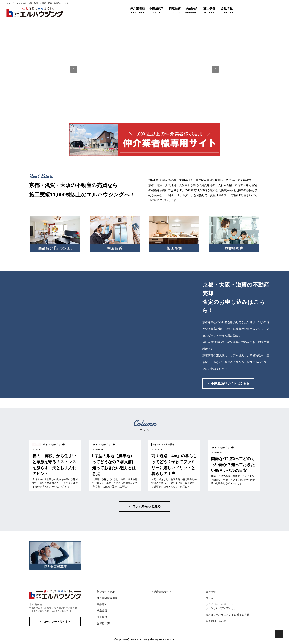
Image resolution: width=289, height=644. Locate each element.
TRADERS (137, 10)
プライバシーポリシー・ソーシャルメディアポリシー (222, 606)
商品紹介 (102, 604)
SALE (157, 10)
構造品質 (102, 611)
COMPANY (226, 10)
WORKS (209, 10)
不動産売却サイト (161, 592)
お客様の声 (103, 623)
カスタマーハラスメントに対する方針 (227, 615)
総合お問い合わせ (216, 621)
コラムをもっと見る (146, 506)
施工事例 (102, 617)
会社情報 (211, 592)
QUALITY (175, 10)
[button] (74, 69)
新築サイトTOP (106, 592)
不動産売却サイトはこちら (230, 383)
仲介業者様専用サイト (110, 598)
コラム (209, 598)
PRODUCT (192, 10)
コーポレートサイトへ (57, 622)
